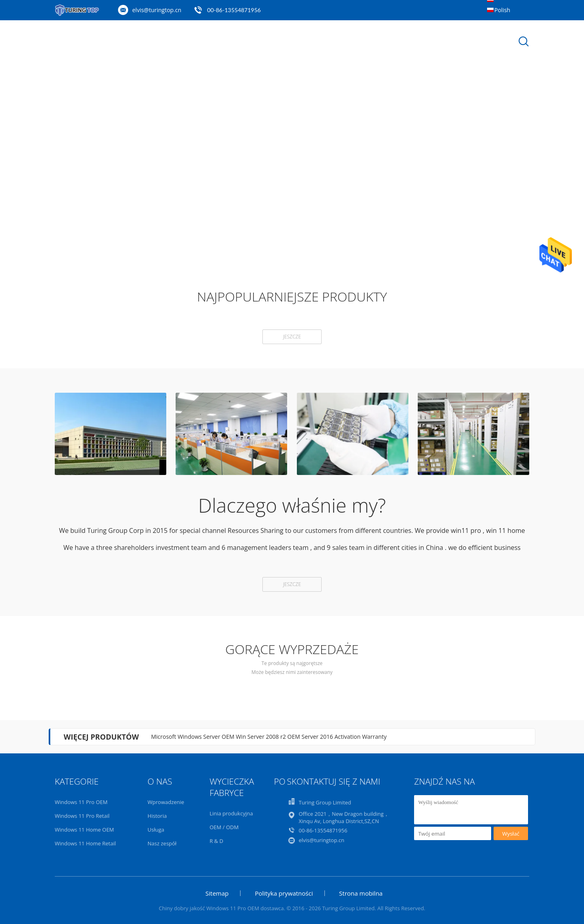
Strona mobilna (361, 893)
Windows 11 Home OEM (84, 830)
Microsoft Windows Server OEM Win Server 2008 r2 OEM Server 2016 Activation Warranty (269, 737)
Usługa (156, 830)
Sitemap (217, 893)
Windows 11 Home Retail (85, 843)
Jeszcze (292, 337)
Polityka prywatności (284, 893)
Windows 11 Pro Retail (82, 816)
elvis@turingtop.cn (157, 10)
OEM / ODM (224, 827)
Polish (502, 10)
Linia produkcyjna (231, 813)
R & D (217, 841)
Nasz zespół (162, 843)
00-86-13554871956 (234, 10)
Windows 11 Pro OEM (81, 802)
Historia (157, 816)
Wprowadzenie (166, 802)
